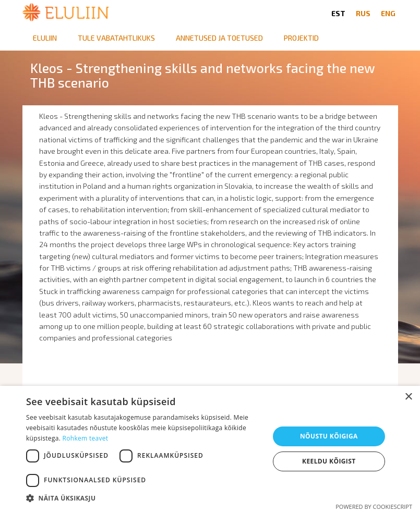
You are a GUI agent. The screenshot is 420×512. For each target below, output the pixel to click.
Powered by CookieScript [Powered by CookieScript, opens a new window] (374, 507)
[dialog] (210, 449)
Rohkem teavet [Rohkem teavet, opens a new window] (86, 438)
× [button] (408, 397)
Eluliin (45, 38)
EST (338, 13)
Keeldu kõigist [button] (329, 461)
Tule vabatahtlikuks (116, 38)
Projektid (301, 38)
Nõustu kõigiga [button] (329, 436)
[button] (144, 498)
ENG (388, 13)
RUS (363, 13)
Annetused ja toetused (219, 38)
